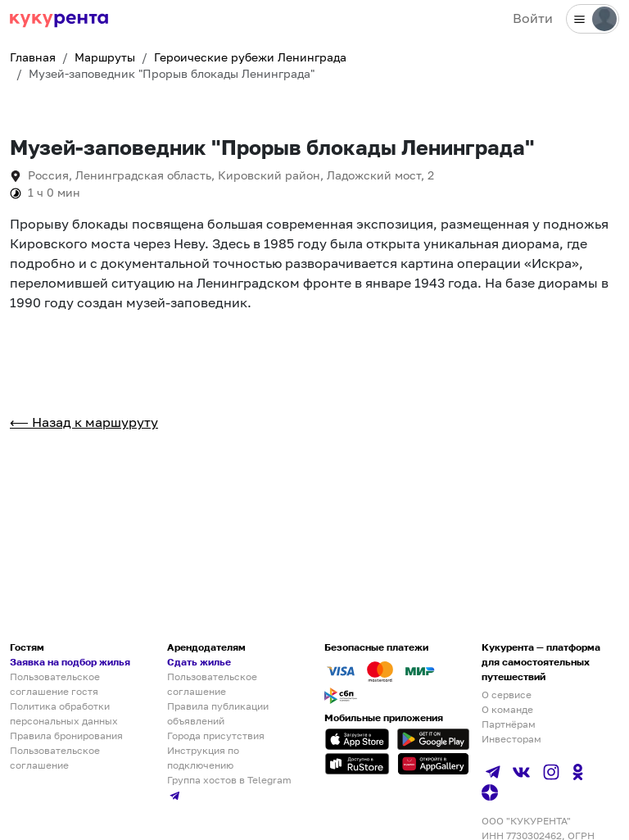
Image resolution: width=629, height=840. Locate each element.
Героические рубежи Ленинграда (250, 57)
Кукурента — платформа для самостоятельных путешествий (541, 662)
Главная (33, 57)
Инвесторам (511, 739)
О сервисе (507, 695)
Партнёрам (509, 724)
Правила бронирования (66, 736)
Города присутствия (216, 736)
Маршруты (105, 57)
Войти (533, 18)
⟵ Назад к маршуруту (84, 422)
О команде (507, 709)
